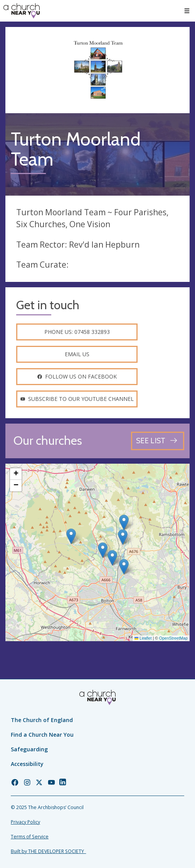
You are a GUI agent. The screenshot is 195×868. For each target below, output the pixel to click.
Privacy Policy (25, 822)
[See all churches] (158, 441)
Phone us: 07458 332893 (77, 332)
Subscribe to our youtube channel (77, 399)
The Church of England (42, 720)
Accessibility (27, 764)
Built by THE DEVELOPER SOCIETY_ (48, 851)
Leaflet (143, 638)
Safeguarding (29, 749)
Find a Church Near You (42, 735)
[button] (71, 536)
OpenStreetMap (173, 638)
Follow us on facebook (77, 376)
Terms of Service (30, 837)
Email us (77, 354)
